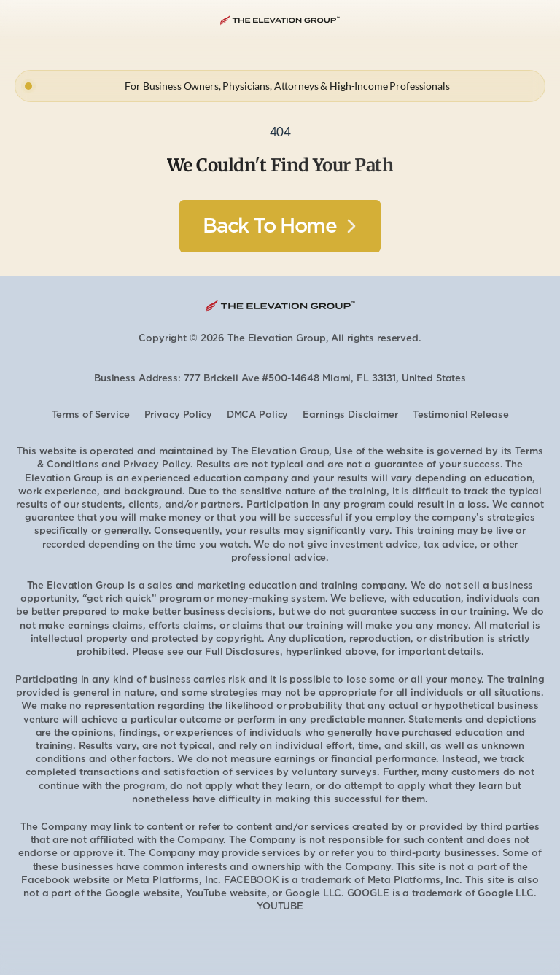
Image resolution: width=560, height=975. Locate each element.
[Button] (280, 226)
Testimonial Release (461, 415)
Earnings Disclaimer (350, 415)
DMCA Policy (258, 415)
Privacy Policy (178, 415)
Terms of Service (91, 415)
